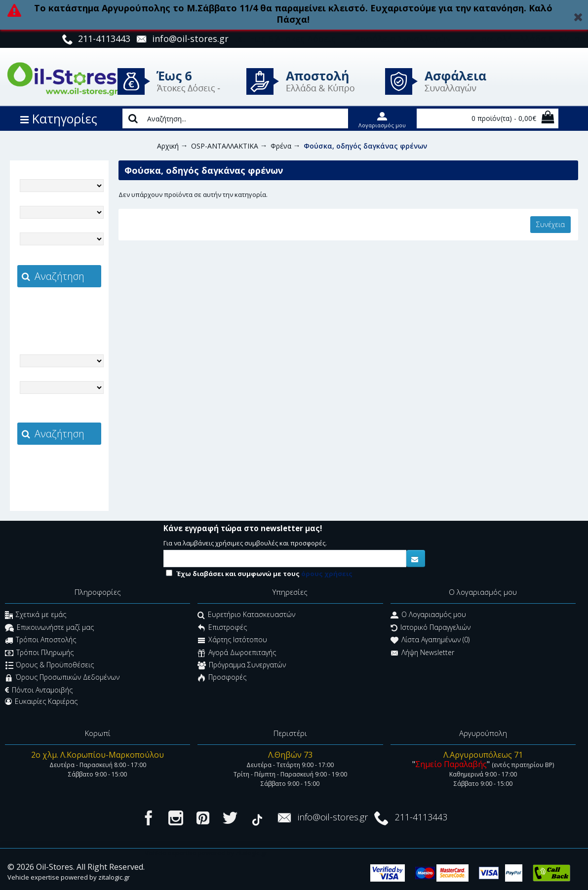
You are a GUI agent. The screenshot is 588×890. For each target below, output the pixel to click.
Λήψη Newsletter (422, 653)
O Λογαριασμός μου (428, 616)
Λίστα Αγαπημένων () (430, 641)
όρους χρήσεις (327, 574)
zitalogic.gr (80, 309)
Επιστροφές (222, 628)
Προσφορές (222, 678)
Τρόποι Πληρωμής (39, 653)
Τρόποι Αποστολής (40, 641)
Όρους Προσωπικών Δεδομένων (62, 678)
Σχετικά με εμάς (36, 616)
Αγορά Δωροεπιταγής (237, 653)
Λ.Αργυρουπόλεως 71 (483, 755)
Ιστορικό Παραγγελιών (431, 628)
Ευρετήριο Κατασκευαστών (246, 616)
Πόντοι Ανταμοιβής (39, 690)
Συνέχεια (550, 224)
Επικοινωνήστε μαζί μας (49, 628)
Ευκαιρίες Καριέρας (41, 701)
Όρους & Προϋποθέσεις (50, 666)
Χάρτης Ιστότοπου (232, 641)
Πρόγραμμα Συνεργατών (242, 666)
